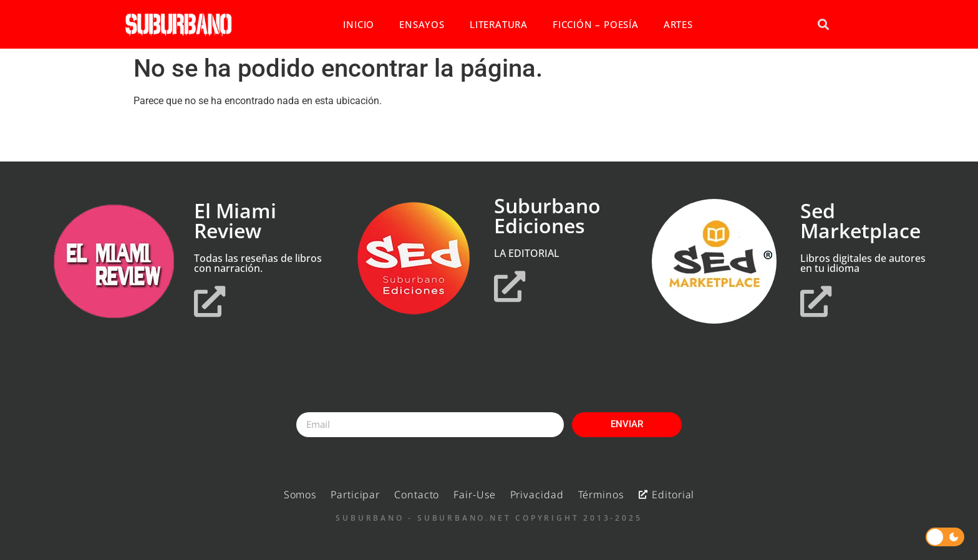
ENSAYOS (422, 24)
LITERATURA (499, 24)
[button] (823, 25)
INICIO (359, 24)
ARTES (678, 24)
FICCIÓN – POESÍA (596, 24)
